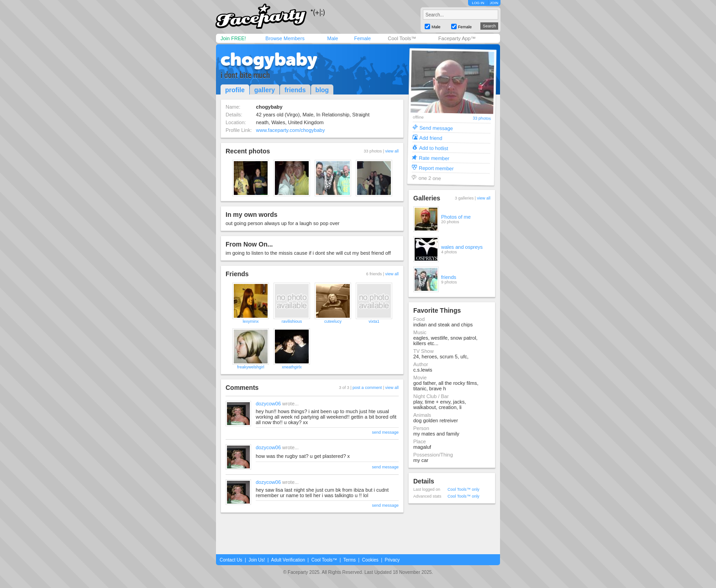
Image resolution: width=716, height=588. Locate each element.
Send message (436, 128)
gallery (265, 90)
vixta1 (374, 321)
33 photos (482, 118)
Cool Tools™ (402, 38)
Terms (350, 560)
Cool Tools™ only (463, 489)
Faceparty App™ (457, 38)
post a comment (367, 388)
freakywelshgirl (251, 367)
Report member (436, 168)
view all (392, 151)
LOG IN (478, 3)
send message (385, 432)
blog (322, 90)
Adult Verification (288, 560)
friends (295, 90)
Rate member (434, 158)
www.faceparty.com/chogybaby (291, 130)
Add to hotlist (434, 148)
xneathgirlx (292, 367)
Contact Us (231, 560)
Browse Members (285, 38)
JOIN (494, 3)
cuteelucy (333, 321)
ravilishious (292, 321)
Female (362, 38)
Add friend (431, 138)
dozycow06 (268, 404)
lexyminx (250, 321)
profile (235, 90)
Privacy (392, 560)
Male (332, 38)
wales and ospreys (462, 247)
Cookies (370, 560)
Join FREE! (233, 38)
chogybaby (269, 59)
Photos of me (456, 217)
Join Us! (257, 560)
